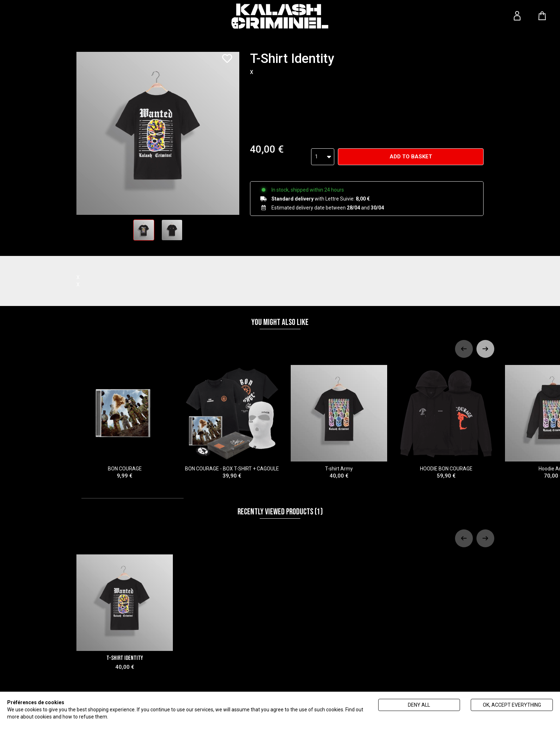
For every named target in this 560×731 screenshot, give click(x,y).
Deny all (419, 705)
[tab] (132, 498)
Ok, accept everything (512, 705)
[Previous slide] (464, 349)
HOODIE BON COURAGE (446, 422)
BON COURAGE (125, 422)
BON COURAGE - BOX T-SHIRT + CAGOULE (232, 422)
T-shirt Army (339, 422)
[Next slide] (485, 349)
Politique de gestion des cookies (145, 717)
